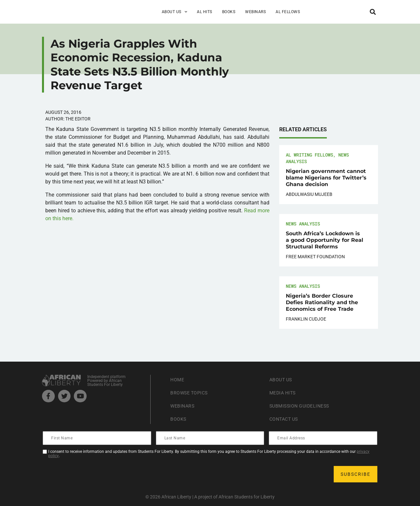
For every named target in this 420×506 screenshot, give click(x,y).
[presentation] (93, 474)
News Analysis (303, 224)
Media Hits (284, 393)
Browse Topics (192, 393)
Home (178, 379)
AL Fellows (288, 12)
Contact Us (286, 419)
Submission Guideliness (303, 406)
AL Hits (205, 12)
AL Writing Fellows (309, 155)
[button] (373, 12)
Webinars (255, 12)
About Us (175, 12)
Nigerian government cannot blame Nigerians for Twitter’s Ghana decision (326, 178)
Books (229, 12)
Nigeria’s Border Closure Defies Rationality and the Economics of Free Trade (322, 302)
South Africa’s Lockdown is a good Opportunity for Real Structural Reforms (325, 240)
